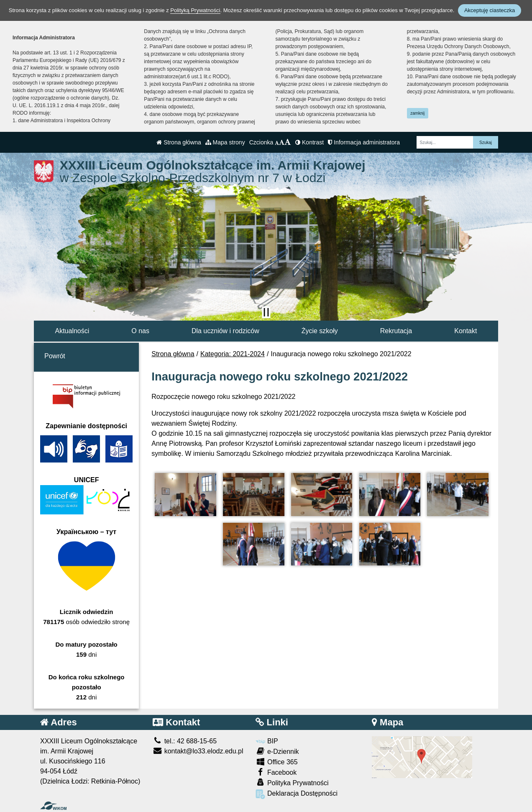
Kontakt (465, 331)
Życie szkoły (320, 331)
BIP (267, 741)
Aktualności (72, 331)
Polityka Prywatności (292, 782)
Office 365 (276, 762)
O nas (140, 331)
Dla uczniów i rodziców (225, 331)
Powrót (55, 356)
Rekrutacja (396, 331)
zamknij (417, 113)
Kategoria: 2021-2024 (233, 354)
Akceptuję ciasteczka (490, 10)
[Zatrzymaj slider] (266, 312)
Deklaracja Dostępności (297, 794)
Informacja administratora (364, 142)
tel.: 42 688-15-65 (185, 741)
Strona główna (179, 142)
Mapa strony (225, 142)
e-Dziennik (277, 751)
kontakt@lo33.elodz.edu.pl (198, 751)
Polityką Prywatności (195, 10)
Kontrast (309, 142)
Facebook (276, 772)
